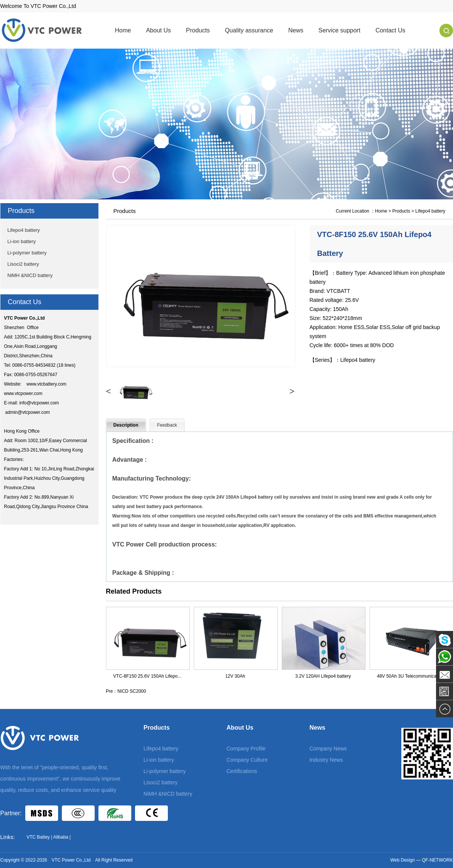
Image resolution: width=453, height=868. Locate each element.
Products (198, 30)
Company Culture (247, 760)
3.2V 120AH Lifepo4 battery (323, 676)
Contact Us (390, 30)
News (296, 30)
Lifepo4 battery (24, 230)
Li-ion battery (22, 241)
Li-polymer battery (27, 253)
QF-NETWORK (438, 860)
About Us (158, 30)
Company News (328, 749)
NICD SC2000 (132, 691)
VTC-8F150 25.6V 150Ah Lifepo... (147, 676)
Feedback (167, 425)
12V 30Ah (235, 676)
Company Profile (246, 749)
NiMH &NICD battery (30, 275)
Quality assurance (249, 30)
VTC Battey (38, 837)
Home (123, 30)
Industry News (326, 760)
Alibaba (61, 837)
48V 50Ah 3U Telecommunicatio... (411, 676)
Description (126, 425)
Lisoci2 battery (23, 264)
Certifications (242, 771)
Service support (339, 30)
